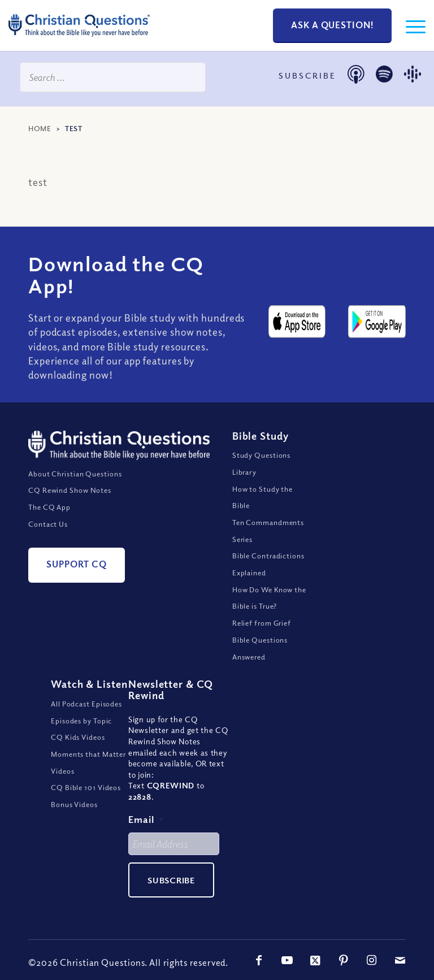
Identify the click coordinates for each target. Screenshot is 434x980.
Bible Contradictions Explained (268, 564)
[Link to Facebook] (259, 960)
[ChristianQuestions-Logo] (79, 40)
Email (146, 819)
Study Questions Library (262, 463)
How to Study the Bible (262, 497)
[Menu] (410, 25)
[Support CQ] (77, 565)
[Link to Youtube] (287, 960)
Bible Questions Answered (260, 648)
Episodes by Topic (81, 721)
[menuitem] (410, 25)
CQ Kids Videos (78, 737)
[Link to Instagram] (372, 960)
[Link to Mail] (400, 960)
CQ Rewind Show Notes (70, 490)
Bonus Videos (74, 804)
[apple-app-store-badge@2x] (297, 322)
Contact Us (48, 524)
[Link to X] (315, 960)
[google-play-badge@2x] (377, 322)
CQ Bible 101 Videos (86, 787)
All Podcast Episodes (86, 704)
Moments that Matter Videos (88, 762)
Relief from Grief (262, 623)
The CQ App (49, 507)
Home (40, 128)
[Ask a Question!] (332, 26)
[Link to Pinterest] (344, 960)
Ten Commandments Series (268, 531)
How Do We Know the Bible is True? (269, 598)
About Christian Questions (75, 474)
